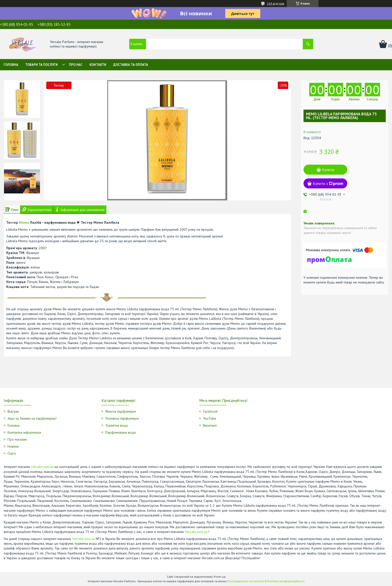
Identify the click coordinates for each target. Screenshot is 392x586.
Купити (328, 170)
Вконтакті (210, 425)
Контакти (98, 65)
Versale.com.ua (196, 532)
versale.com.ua (42, 467)
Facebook (210, 411)
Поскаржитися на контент (246, 581)
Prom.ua (220, 577)
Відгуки (13, 411)
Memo (24, 222)
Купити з (328, 183)
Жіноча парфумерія (120, 411)
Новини (13, 446)
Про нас (76, 65)
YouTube (210, 418)
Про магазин (17, 439)
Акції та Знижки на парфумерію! (32, 418)
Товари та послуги (41, 65)
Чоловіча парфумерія (122, 418)
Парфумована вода (120, 432)
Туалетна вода (116, 425)
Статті (12, 453)
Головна (11, 65)
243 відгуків (276, 3)
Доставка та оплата (131, 65)
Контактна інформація (24, 432)
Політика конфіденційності (285, 581)
